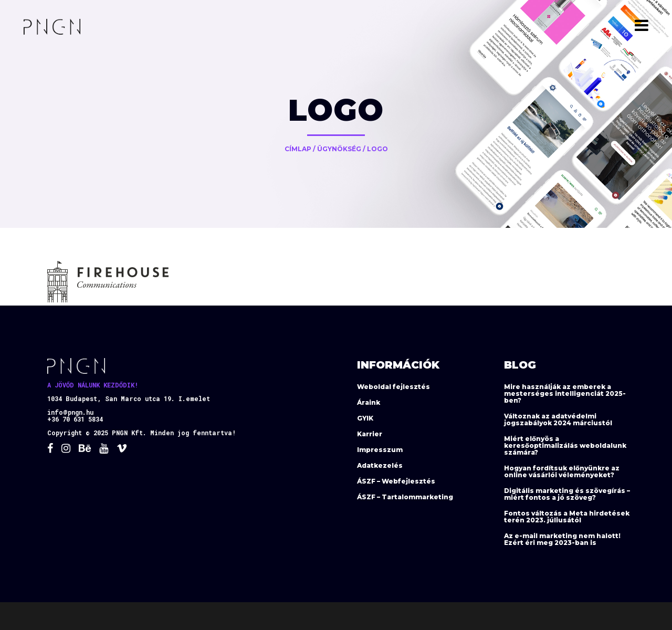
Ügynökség (339, 149)
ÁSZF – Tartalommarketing (405, 497)
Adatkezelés (380, 465)
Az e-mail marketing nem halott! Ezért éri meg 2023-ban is (562, 539)
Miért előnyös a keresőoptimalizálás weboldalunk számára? (565, 445)
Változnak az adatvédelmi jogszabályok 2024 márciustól (558, 419)
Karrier (370, 434)
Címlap (298, 149)
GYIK (365, 418)
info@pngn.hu (70, 412)
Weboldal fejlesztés (393, 387)
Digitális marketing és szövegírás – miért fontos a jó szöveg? (567, 494)
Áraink (369, 402)
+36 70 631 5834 (75, 419)
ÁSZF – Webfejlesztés (396, 481)
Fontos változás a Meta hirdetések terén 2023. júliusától (567, 517)
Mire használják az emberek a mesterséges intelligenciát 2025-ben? (565, 393)
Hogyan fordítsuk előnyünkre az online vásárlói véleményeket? (562, 471)
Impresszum (380, 450)
